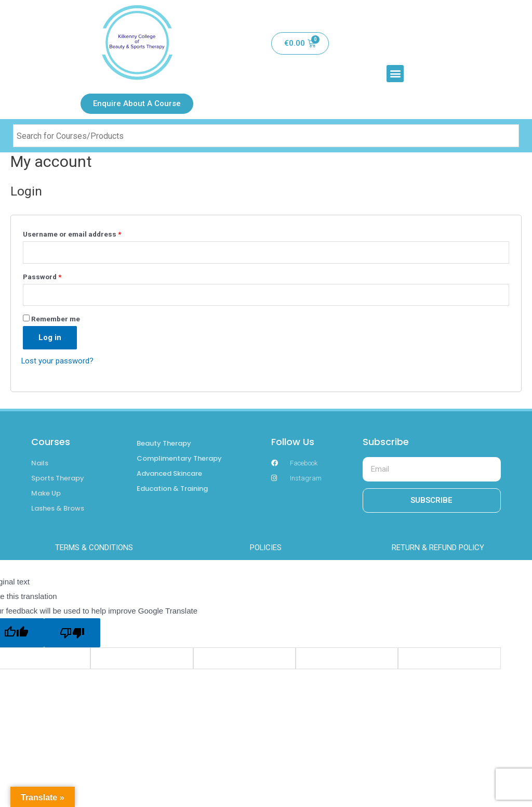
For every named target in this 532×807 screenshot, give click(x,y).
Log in (50, 337)
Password (42, 277)
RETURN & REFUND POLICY (438, 548)
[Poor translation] (72, 633)
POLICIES (266, 548)
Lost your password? (58, 361)
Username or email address (72, 234)
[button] (395, 74)
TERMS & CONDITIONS (94, 548)
